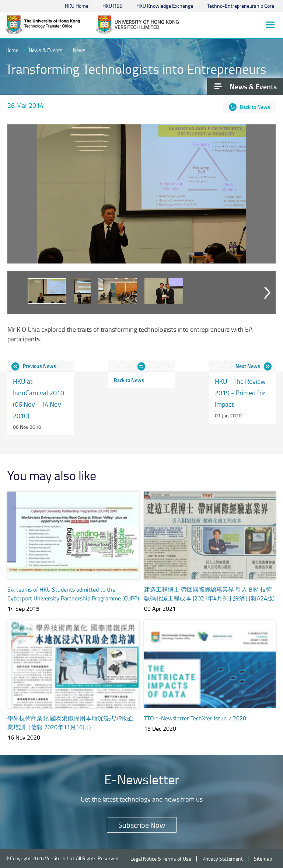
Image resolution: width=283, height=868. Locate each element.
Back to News (255, 107)
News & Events (46, 50)
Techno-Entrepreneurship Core (241, 6)
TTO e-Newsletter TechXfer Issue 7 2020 (195, 718)
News (79, 50)
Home (12, 50)
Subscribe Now (142, 825)
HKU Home (77, 6)
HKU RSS (112, 6)
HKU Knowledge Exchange (165, 6)
